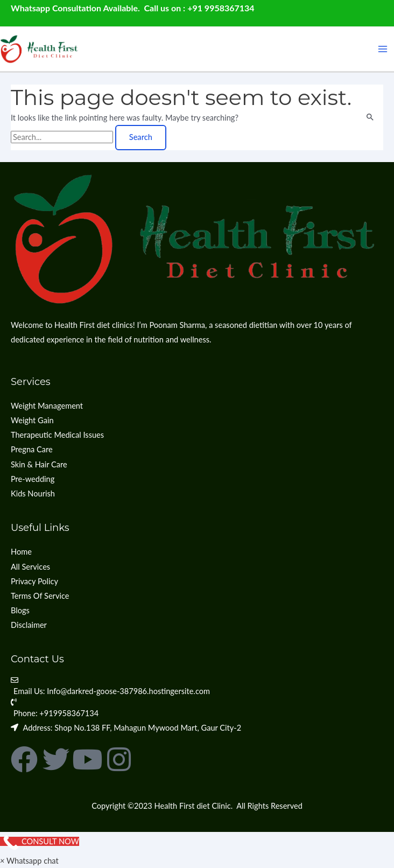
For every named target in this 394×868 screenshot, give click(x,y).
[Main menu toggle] (383, 49)
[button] (29, 861)
